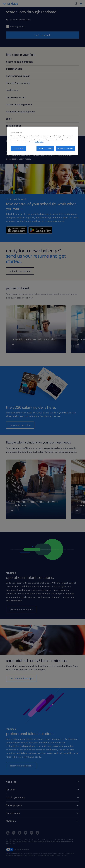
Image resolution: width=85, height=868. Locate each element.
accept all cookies (65, 148)
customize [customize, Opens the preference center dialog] (18, 148)
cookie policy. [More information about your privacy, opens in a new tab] (39, 142)
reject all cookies (45, 148)
